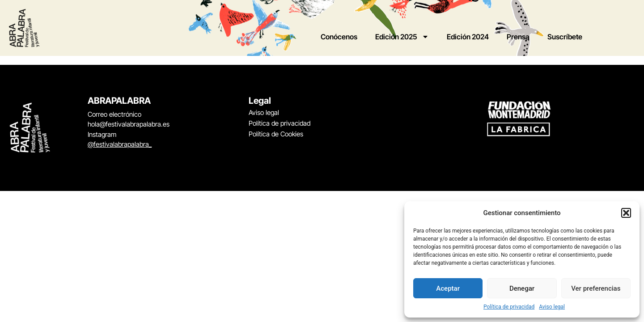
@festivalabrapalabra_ (120, 144)
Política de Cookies (276, 134)
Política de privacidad (509, 307)
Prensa (518, 37)
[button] (626, 213)
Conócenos (339, 37)
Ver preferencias (596, 288)
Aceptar (448, 288)
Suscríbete (565, 37)
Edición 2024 (468, 37)
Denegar (522, 288)
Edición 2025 (402, 37)
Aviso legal (552, 307)
